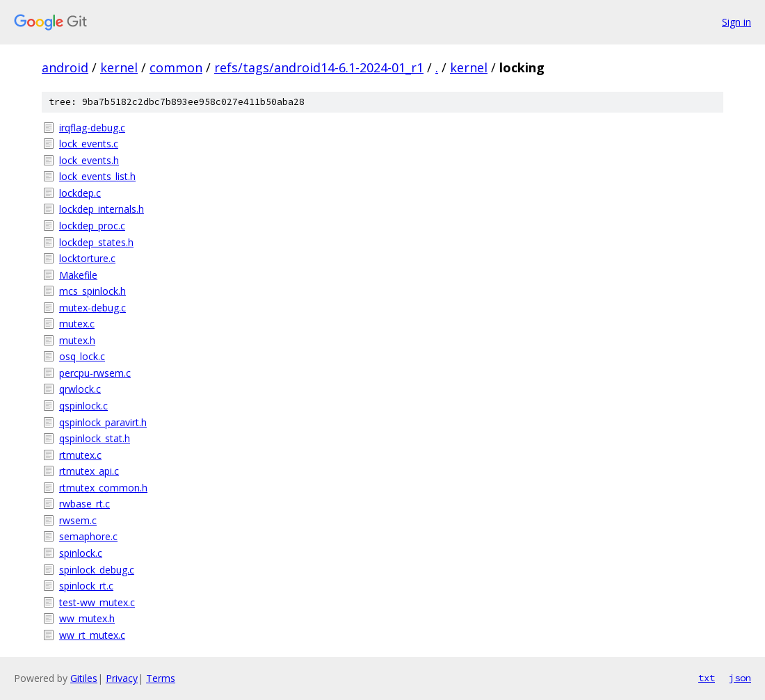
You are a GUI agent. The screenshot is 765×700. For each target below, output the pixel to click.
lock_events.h (89, 160)
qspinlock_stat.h (95, 438)
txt (707, 678)
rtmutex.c (80, 455)
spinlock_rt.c (86, 586)
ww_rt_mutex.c (92, 635)
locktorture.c (87, 258)
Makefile (78, 275)
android (65, 67)
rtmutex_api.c (89, 471)
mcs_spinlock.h (92, 291)
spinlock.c (81, 553)
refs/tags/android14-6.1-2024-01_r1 (319, 67)
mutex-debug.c (92, 308)
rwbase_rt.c (84, 504)
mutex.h (77, 340)
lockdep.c (80, 193)
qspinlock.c (83, 406)
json (740, 678)
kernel (119, 67)
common (176, 67)
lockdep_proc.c (92, 226)
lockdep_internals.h (102, 209)
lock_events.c (89, 144)
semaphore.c (88, 536)
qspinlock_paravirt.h (103, 422)
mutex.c (77, 324)
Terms (161, 678)
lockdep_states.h (96, 242)
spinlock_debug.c (97, 570)
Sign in (736, 22)
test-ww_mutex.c (97, 602)
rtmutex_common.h (103, 488)
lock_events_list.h (97, 176)
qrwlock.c (80, 389)
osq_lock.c (82, 356)
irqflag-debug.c (92, 128)
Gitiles (84, 678)
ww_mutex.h (87, 618)
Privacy (122, 678)
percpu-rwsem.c (95, 373)
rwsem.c (78, 520)
